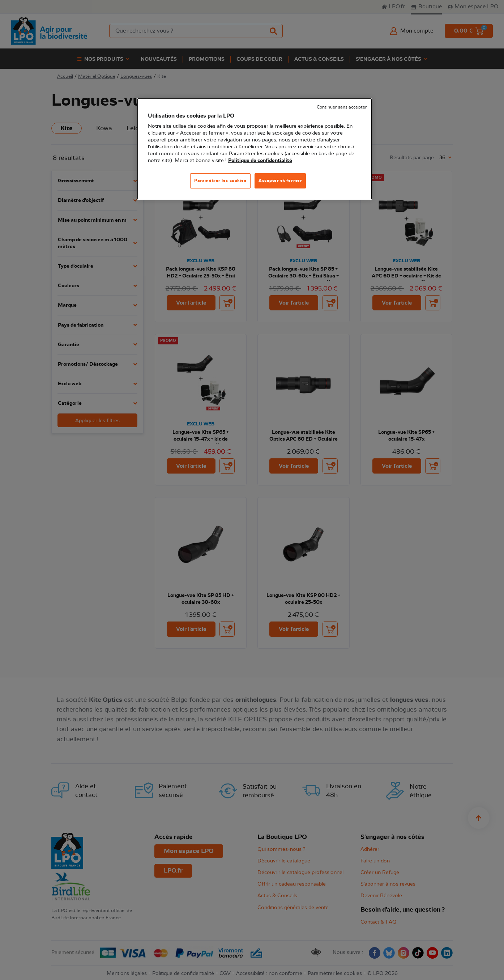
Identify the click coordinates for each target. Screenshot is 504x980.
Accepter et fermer (280, 181)
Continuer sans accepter (342, 107)
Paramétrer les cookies (220, 181)
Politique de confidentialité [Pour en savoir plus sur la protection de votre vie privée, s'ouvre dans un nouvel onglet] (260, 161)
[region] (255, 149)
